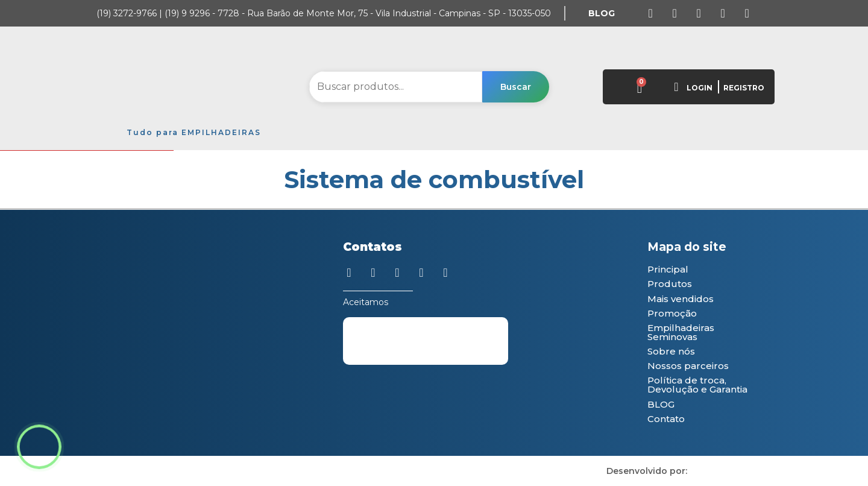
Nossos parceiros (688, 366)
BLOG (661, 404)
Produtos (670, 284)
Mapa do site (687, 247)
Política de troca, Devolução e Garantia (697, 385)
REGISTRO (744, 88)
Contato (666, 419)
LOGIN (700, 88)
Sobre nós (671, 351)
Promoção (672, 313)
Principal (668, 269)
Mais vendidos (681, 299)
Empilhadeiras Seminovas (681, 332)
